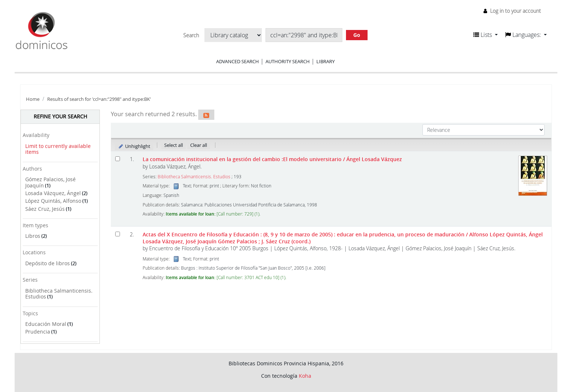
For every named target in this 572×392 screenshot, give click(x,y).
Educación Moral (46, 324)
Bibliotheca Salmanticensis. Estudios (59, 294)
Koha (305, 376)
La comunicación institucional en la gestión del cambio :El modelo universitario (272, 159)
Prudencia (38, 332)
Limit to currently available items (58, 149)
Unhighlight (134, 146)
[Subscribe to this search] (206, 115)
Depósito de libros (48, 263)
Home (33, 99)
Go (357, 35)
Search (191, 35)
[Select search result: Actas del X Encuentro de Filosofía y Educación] (118, 234)
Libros (33, 236)
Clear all (199, 145)
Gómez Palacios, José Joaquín (50, 182)
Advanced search (238, 61)
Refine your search (60, 116)
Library (325, 61)
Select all (174, 145)
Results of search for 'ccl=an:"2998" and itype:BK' (99, 99)
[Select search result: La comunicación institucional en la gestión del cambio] (118, 159)
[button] (486, 35)
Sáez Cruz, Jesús (45, 209)
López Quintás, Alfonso (53, 201)
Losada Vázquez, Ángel (53, 193)
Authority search (288, 61)
